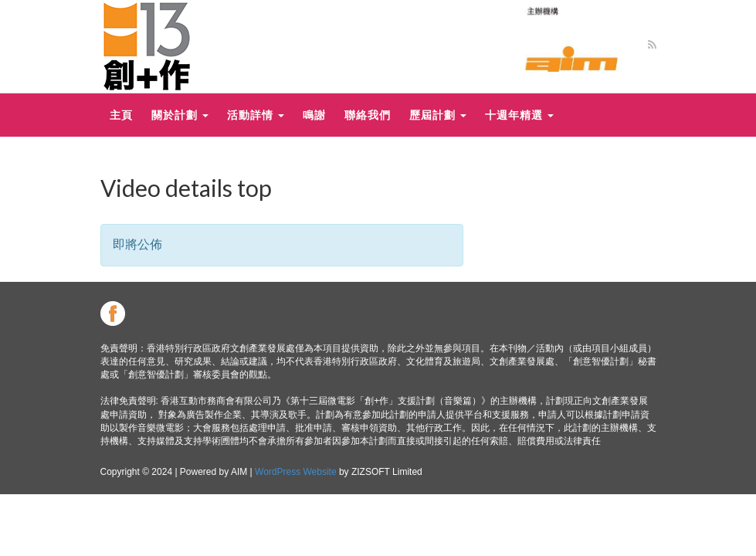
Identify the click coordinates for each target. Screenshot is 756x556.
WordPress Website (296, 472)
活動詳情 (256, 115)
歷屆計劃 (438, 115)
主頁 (121, 115)
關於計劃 (180, 115)
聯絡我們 (368, 115)
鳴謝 (314, 115)
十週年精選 (519, 115)
